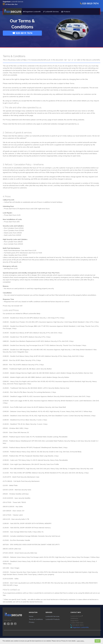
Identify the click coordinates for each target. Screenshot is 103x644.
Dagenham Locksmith (32, 12)
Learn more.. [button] (80, 641)
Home (31, 617)
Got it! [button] (98, 641)
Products (66, 12)
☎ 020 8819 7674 (22, 33)
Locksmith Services (51, 12)
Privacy (32, 622)
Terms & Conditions (36, 620)
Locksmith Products (53, 620)
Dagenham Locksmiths (80, 628)
